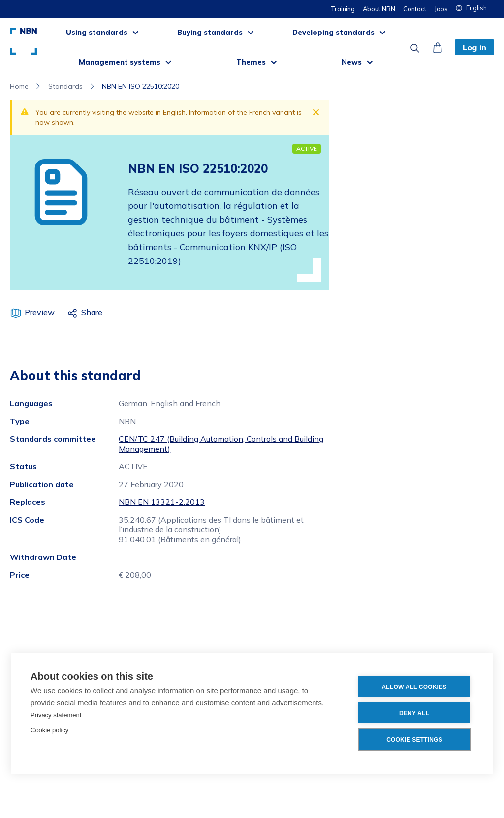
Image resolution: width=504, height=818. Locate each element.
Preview (40, 312)
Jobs (441, 9)
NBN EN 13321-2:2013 (162, 502)
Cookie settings (414, 740)
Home (19, 86)
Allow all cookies (414, 687)
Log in (474, 47)
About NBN (379, 9)
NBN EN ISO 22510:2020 (141, 86)
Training (343, 9)
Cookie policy (49, 730)
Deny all (414, 713)
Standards (65, 86)
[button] (475, 8)
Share (92, 312)
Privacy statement (56, 715)
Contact (415, 9)
